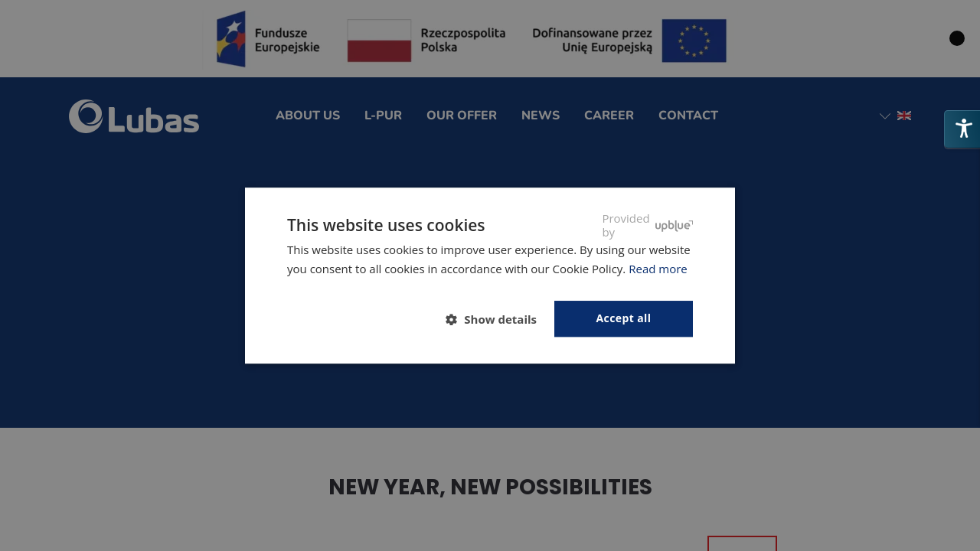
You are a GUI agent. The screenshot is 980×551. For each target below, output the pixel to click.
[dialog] (490, 275)
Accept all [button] (624, 318)
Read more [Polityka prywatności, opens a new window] (658, 269)
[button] (497, 319)
